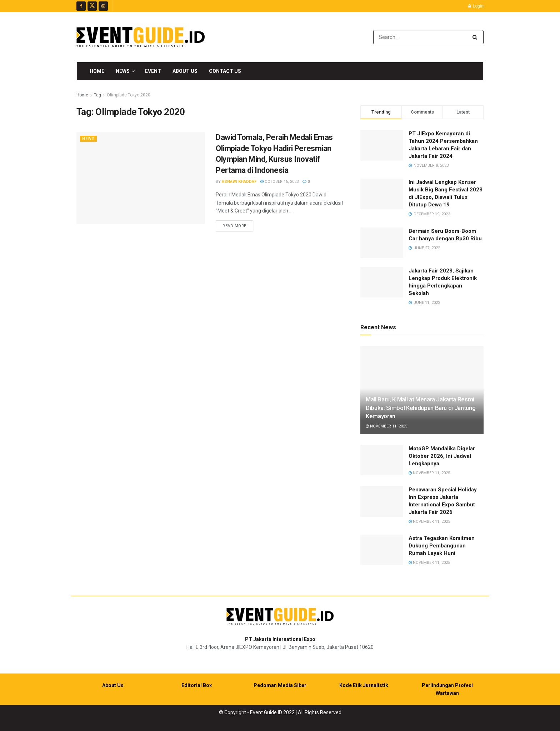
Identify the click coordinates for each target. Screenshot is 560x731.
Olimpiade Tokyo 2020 (129, 95)
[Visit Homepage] (141, 37)
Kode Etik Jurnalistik (364, 685)
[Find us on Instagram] (103, 6)
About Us (185, 71)
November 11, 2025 (386, 426)
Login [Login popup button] (476, 6)
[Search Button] (476, 37)
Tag (97, 95)
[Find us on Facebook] (81, 6)
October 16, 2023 (279, 182)
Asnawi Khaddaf (239, 182)
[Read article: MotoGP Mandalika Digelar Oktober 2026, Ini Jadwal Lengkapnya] (382, 460)
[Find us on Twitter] (92, 6)
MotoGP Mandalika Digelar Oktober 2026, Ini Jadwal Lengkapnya (442, 456)
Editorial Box (197, 685)
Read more (238, 225)
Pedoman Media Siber (280, 685)
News (123, 71)
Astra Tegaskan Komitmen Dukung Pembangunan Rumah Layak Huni (442, 546)
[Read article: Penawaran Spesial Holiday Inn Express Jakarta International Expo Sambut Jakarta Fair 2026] (382, 501)
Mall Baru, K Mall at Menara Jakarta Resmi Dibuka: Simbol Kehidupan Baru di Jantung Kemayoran (421, 408)
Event (153, 71)
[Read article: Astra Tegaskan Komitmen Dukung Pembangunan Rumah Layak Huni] (382, 550)
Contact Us (225, 71)
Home (97, 71)
